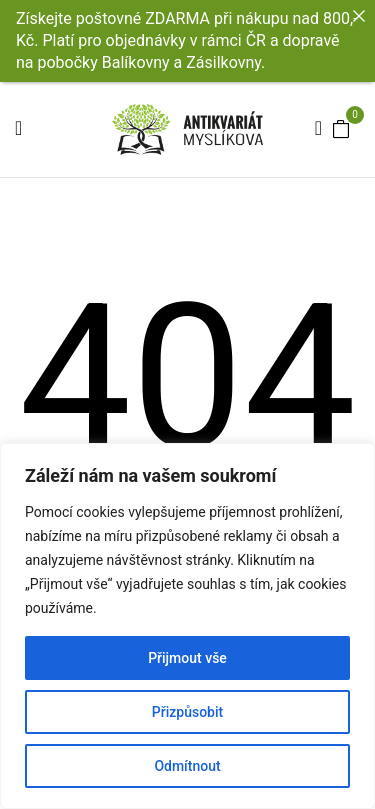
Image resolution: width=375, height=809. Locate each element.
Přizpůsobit (187, 712)
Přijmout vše (187, 658)
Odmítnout (187, 766)
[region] (187, 626)
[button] (341, 128)
